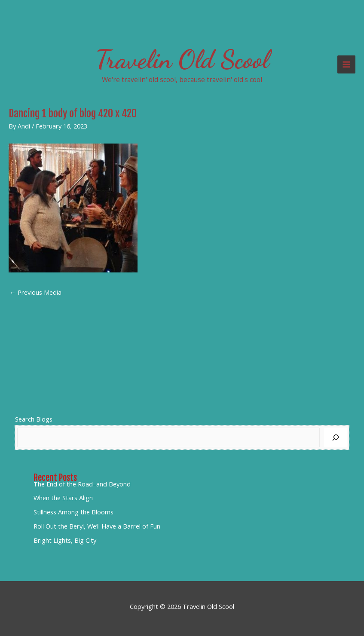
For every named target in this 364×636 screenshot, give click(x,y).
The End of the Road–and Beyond (82, 484)
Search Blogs (34, 419)
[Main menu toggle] (346, 64)
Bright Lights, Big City (65, 540)
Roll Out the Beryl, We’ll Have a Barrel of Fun (97, 526)
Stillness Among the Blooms (73, 512)
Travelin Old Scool (182, 59)
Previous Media (35, 292)
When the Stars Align (63, 498)
